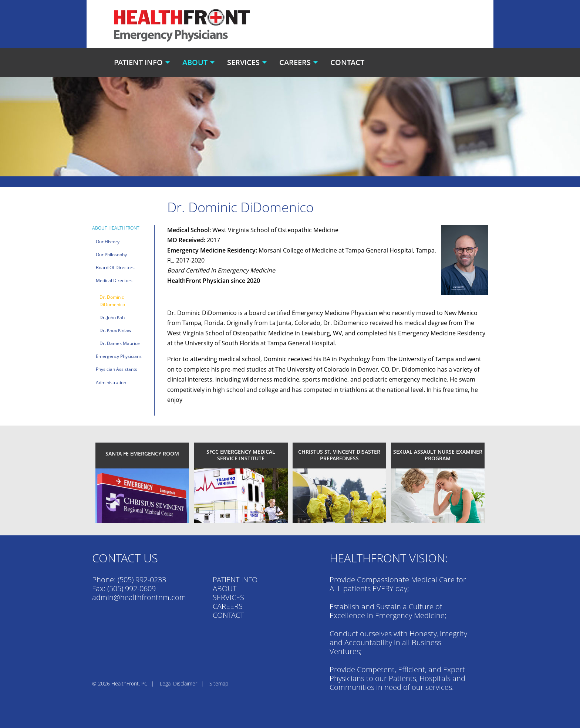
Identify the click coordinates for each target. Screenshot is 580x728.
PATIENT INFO (235, 580)
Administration (111, 382)
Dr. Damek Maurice (120, 343)
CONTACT (228, 615)
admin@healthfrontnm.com (139, 597)
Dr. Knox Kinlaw (115, 330)
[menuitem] (143, 62)
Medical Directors (114, 280)
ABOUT (225, 588)
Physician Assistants (117, 369)
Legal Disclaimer (178, 683)
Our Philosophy (111, 255)
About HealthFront (116, 228)
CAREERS (228, 606)
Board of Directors (115, 268)
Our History (108, 242)
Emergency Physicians (119, 356)
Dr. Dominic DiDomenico (112, 301)
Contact (347, 62)
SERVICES (228, 597)
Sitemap (219, 683)
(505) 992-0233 (142, 580)
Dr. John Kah (112, 317)
